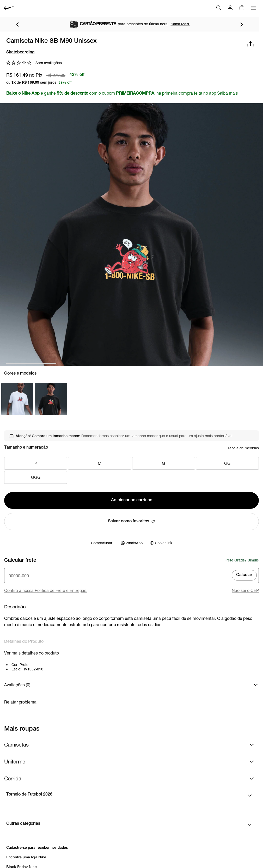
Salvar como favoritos (132, 522)
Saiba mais (227, 93)
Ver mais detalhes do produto (32, 653)
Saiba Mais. (180, 24)
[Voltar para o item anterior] (17, 25)
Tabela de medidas (243, 448)
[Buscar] (219, 8)
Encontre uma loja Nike (26, 857)
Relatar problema (20, 702)
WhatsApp (132, 543)
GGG (36, 477)
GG (227, 463)
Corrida (130, 779)
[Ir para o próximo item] (242, 25)
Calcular (244, 575)
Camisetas (130, 745)
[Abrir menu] (254, 8)
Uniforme (130, 762)
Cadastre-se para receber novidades (37, 847)
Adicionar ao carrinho (132, 500)
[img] (242, 8)
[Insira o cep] (131, 576)
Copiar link (161, 543)
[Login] (230, 8)
